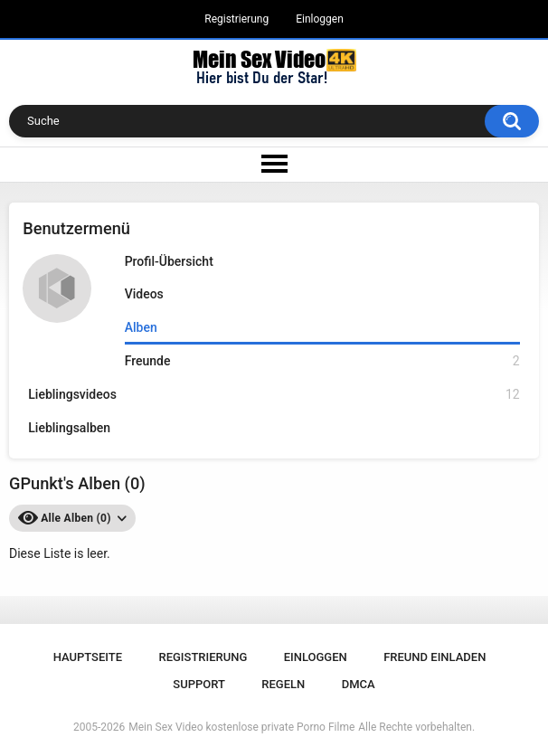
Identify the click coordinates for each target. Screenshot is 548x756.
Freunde (322, 361)
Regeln (283, 684)
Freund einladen (435, 657)
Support (199, 684)
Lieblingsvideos (274, 395)
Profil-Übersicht (169, 261)
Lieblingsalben (69, 428)
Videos (144, 294)
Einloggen (320, 19)
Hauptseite (88, 657)
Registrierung (236, 19)
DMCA (359, 684)
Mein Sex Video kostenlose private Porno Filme (241, 727)
